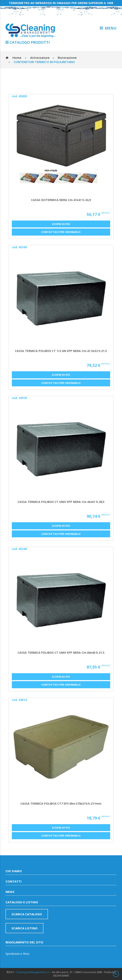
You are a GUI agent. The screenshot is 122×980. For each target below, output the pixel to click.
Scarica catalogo (27, 914)
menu (108, 28)
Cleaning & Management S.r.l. (33, 972)
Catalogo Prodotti (28, 42)
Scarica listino (24, 928)
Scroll (116, 974)
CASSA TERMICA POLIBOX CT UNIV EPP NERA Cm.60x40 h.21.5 (61, 653)
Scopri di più (61, 224)
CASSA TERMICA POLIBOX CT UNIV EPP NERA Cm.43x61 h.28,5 (61, 502)
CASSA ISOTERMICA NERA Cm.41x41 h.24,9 (61, 200)
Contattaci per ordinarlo (61, 232)
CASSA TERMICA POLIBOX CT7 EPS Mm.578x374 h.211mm (61, 804)
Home (17, 58)
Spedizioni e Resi (17, 954)
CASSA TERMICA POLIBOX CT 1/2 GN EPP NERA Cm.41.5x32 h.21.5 (61, 351)
